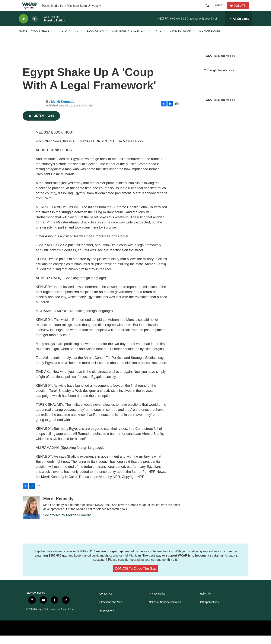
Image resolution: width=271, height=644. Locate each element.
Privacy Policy (157, 602)
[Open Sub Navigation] (52, 39)
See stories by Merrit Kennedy (67, 523)
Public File (205, 602)
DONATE (242, 10)
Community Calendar (129, 39)
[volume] (35, 27)
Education (95, 39)
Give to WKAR (180, 39)
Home (23, 39)
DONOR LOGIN (210, 39)
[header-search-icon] (209, 10)
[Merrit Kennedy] (31, 516)
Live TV (221, 10)
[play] (24, 27)
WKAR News (40, 39)
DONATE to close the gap (136, 577)
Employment (107, 619)
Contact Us (106, 602)
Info (158, 39)
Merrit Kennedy (63, 110)
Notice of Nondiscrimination (165, 611)
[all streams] (239, 27)
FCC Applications (209, 611)
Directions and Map (111, 611)
